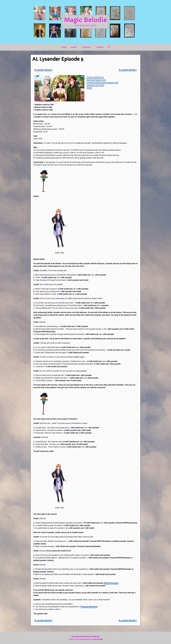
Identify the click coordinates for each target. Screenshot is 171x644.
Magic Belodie (86, 20)
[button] (109, 47)
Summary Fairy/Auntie (95, 85)
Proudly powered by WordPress (85, 636)
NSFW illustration (111, 583)
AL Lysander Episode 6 (128, 70)
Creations (86, 47)
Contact (100, 47)
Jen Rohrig (98, 639)
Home (64, 47)
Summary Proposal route (96, 80)
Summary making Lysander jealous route (102, 82)
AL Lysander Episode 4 (43, 70)
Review (89, 88)
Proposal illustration (89, 607)
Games (74, 47)
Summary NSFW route (95, 77)
